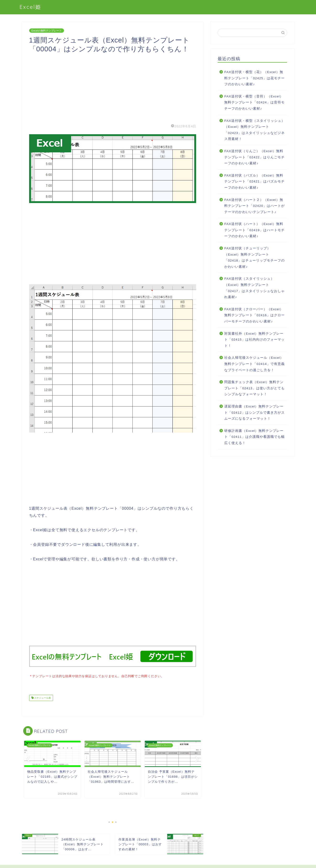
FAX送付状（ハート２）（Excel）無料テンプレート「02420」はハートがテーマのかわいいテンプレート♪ (254, 206)
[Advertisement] (113, 87)
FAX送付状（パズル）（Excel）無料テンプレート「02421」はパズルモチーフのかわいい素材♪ (254, 182)
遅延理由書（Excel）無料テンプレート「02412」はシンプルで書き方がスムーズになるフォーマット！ (254, 413)
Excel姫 (30, 7)
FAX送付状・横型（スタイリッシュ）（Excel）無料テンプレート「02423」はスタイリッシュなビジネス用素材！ (255, 130)
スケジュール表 (42, 697)
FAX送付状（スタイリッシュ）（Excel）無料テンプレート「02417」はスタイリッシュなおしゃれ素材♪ (254, 288)
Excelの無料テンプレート (47, 31)
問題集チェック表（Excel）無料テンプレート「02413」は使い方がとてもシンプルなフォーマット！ (254, 388)
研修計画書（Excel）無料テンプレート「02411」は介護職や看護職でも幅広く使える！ (254, 437)
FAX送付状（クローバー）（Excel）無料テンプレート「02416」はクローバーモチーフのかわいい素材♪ (254, 315)
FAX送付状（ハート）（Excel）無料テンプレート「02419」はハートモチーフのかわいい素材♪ (254, 230)
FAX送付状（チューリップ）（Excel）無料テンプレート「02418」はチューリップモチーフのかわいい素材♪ (254, 257)
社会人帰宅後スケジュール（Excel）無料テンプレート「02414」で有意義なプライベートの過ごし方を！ (254, 364)
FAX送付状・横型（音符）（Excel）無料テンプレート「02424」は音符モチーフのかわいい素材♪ (254, 102)
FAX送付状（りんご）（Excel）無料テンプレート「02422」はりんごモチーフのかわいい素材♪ (254, 157)
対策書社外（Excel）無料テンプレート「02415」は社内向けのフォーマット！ (254, 340)
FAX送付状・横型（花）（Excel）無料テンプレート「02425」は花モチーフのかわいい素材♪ (254, 78)
